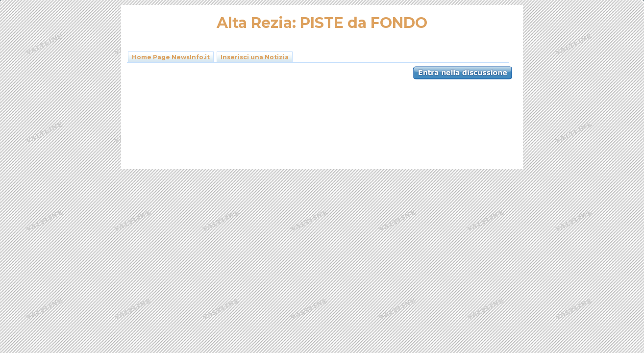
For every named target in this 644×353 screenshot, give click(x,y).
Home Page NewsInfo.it (171, 57)
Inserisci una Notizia (255, 57)
